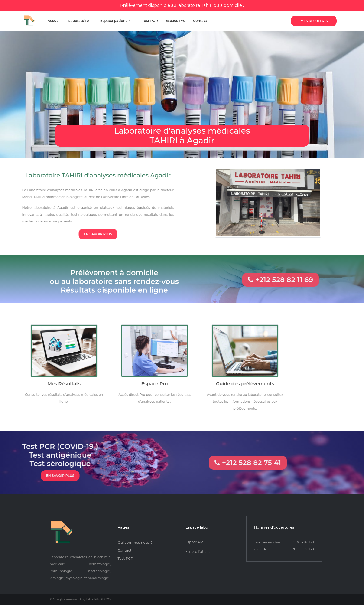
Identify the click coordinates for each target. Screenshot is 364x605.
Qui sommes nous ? (135, 542)
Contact (200, 20)
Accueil (54, 20)
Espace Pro (175, 20)
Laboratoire (78, 20)
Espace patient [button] (114, 20)
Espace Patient (198, 552)
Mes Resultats (314, 21)
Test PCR (150, 20)
